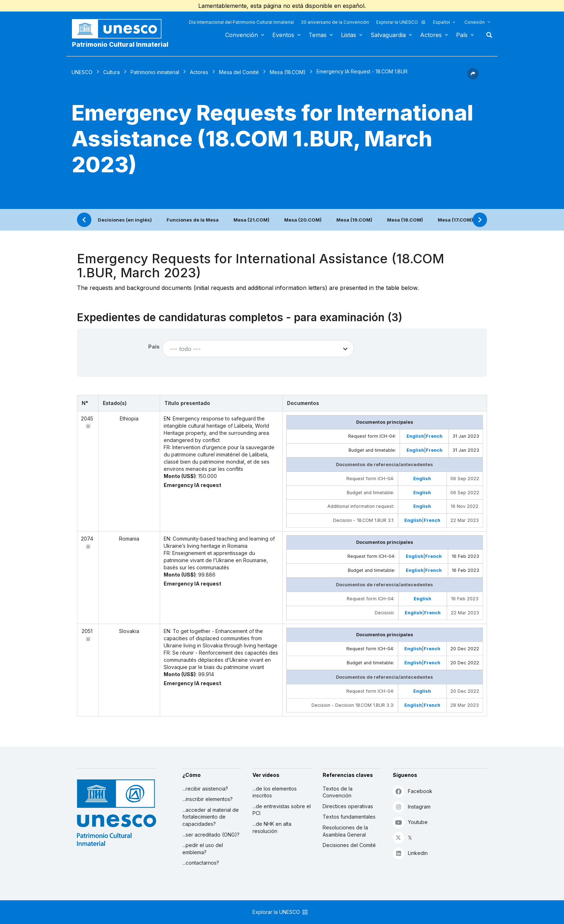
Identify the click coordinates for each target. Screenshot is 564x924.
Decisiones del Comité (349, 845)
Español (442, 22)
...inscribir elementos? (208, 799)
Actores (431, 35)
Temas (318, 35)
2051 (87, 631)
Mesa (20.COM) (303, 220)
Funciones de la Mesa (193, 220)
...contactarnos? (201, 863)
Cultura (112, 72)
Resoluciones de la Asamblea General (345, 831)
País (462, 35)
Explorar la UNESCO (401, 22)
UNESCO (82, 72)
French (434, 436)
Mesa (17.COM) (455, 220)
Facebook (413, 791)
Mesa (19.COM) (354, 220)
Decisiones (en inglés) (125, 220)
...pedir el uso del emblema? (203, 849)
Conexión (475, 22)
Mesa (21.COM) (251, 220)
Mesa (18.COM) (288, 72)
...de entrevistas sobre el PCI (282, 810)
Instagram (412, 807)
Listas (349, 35)
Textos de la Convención (338, 792)
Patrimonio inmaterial (155, 72)
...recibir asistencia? (205, 789)
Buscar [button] (487, 35)
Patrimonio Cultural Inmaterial (120, 44)
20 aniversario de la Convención (335, 22)
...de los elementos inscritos (275, 792)
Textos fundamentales (349, 817)
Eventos (283, 35)
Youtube (410, 822)
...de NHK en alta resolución (272, 827)
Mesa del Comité (239, 72)
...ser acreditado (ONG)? (211, 835)
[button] (473, 77)
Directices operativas (348, 806)
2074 (87, 539)
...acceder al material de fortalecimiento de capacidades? (211, 817)
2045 (87, 418)
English (415, 436)
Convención (242, 35)
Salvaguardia (388, 35)
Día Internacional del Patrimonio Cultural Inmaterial (241, 22)
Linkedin (410, 853)
